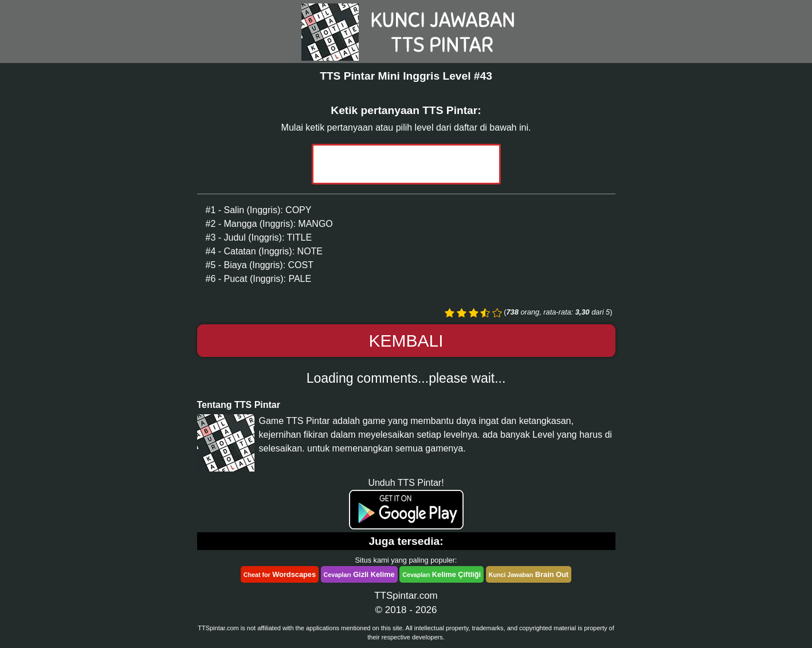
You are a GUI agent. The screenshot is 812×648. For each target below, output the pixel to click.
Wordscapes (280, 574)
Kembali (406, 341)
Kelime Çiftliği (442, 574)
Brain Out (529, 574)
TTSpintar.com (406, 596)
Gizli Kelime (359, 574)
